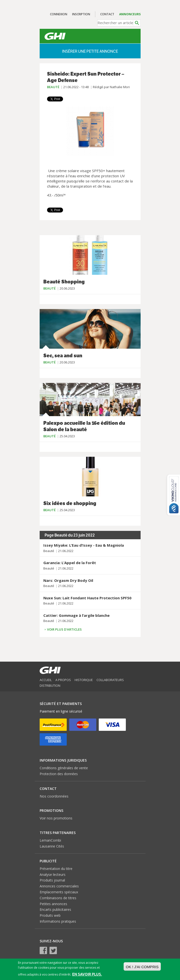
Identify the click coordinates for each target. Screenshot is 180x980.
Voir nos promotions (56, 818)
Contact (107, 14)
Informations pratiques (58, 921)
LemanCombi (50, 840)
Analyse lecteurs (53, 874)
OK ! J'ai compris (142, 967)
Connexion (59, 14)
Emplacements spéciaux (59, 892)
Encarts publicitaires (55, 909)
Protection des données (59, 774)
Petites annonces (53, 904)
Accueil (46, 680)
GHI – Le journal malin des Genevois (55, 36)
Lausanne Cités (52, 846)
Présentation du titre (56, 869)
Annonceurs (130, 14)
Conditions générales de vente (64, 768)
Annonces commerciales (59, 886)
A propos (63, 680)
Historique (84, 680)
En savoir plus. (87, 974)
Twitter (53, 950)
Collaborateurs (110, 680)
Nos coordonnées (54, 796)
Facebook (43, 950)
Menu (130, 36)
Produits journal (52, 880)
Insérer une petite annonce (90, 51)
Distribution (50, 686)
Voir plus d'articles (64, 629)
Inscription (81, 14)
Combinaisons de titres (58, 898)
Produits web (50, 915)
